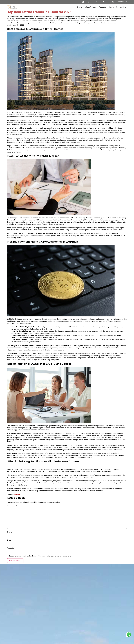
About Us (102, 7)
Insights (123, 7)
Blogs (18, 494)
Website (11, 548)
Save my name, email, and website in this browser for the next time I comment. (40, 556)
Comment (12, 506)
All (15, 494)
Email (10, 540)
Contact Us (113, 7)
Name (10, 532)
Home (80, 7)
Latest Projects (91, 7)
